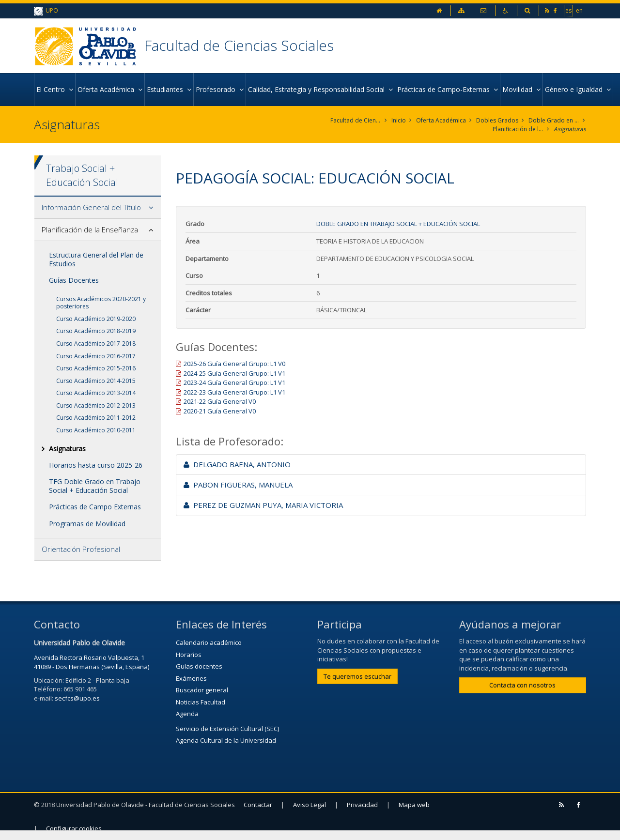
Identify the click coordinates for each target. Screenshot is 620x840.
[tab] (98, 208)
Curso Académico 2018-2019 (96, 331)
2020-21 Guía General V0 (220, 411)
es (568, 10)
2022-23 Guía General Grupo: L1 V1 (234, 392)
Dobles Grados (497, 120)
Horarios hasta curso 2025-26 (96, 465)
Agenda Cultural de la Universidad (226, 740)
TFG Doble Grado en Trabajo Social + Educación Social (95, 486)
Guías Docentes (74, 280)
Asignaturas (570, 129)
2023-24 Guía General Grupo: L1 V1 (234, 382)
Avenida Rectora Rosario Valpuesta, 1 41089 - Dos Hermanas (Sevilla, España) (92, 662)
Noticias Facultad (201, 702)
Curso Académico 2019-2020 (96, 319)
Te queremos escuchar (357, 676)
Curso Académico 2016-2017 (96, 356)
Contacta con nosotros (522, 685)
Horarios (189, 655)
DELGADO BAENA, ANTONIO (237, 464)
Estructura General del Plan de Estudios (96, 259)
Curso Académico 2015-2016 (96, 368)
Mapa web (414, 805)
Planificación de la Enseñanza (518, 129)
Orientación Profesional (81, 549)
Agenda (187, 714)
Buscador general (202, 690)
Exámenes (191, 678)
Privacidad (362, 805)
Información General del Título (91, 207)
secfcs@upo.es (77, 698)
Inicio (399, 120)
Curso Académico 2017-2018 (96, 344)
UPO (46, 11)
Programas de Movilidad (87, 524)
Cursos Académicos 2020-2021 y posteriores (101, 303)
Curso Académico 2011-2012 (96, 418)
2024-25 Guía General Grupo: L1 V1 (234, 373)
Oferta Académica (441, 120)
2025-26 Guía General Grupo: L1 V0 (234, 364)
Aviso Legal (310, 805)
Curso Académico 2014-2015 (96, 381)
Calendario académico (209, 642)
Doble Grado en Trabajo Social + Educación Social (554, 120)
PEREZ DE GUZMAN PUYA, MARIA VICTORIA (263, 505)
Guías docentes (199, 666)
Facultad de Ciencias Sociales (239, 45)
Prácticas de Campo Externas (95, 507)
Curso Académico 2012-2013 (96, 405)
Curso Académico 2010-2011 (96, 430)
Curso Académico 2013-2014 (96, 393)
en (579, 10)
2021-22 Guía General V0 (220, 401)
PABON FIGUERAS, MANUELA (238, 485)
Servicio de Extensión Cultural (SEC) (227, 729)
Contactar (258, 805)
